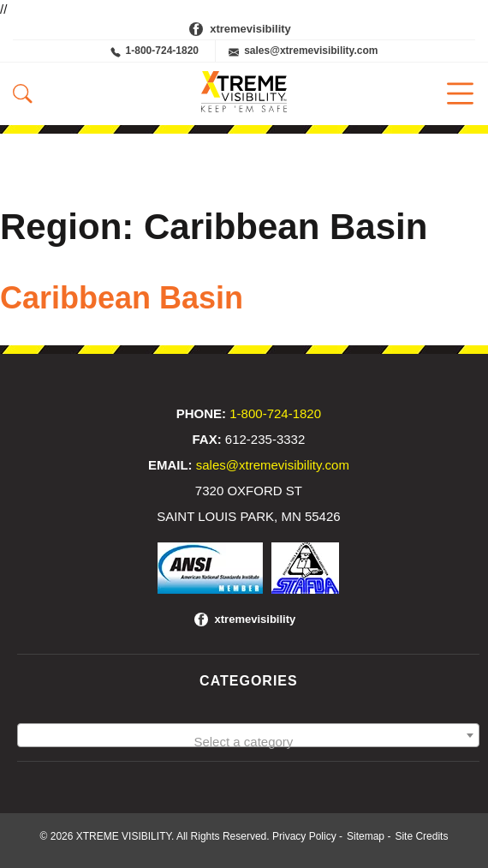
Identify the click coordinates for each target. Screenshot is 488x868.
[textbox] (248, 742)
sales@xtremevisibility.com (303, 51)
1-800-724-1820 (155, 51)
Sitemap (366, 836)
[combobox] (248, 735)
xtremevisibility (250, 29)
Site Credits (421, 836)
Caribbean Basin (122, 298)
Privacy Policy (304, 836)
